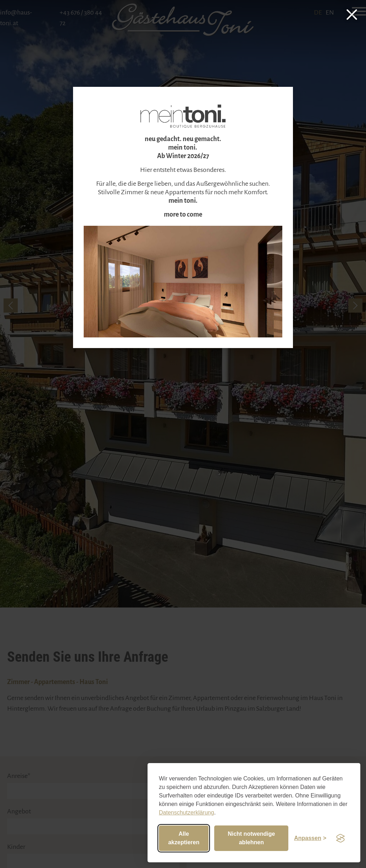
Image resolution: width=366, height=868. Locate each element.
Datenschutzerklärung (187, 813)
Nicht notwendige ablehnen (251, 838)
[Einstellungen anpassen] (310, 838)
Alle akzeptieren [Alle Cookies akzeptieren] (184, 838)
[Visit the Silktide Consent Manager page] (340, 838)
